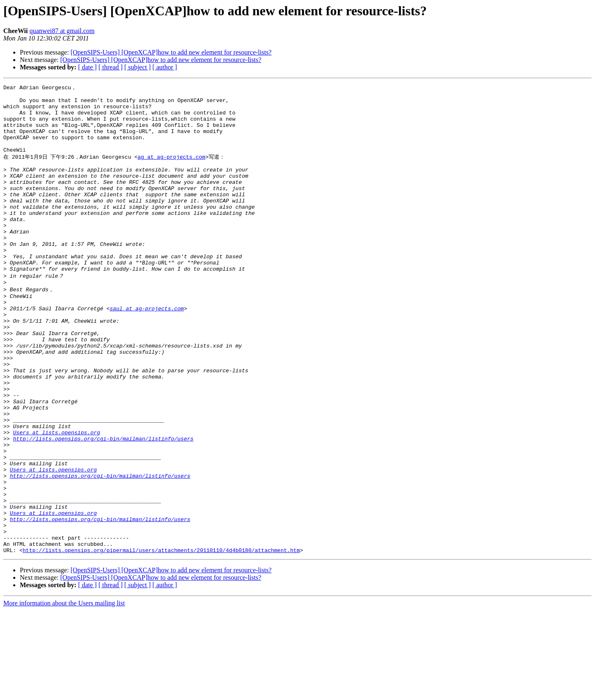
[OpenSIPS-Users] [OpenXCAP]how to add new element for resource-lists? (171, 52)
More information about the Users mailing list (64, 693)
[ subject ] (138, 67)
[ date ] (87, 67)
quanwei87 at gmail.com (62, 31)
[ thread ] (111, 67)
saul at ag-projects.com (146, 350)
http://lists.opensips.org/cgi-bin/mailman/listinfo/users (103, 506)
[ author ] (165, 67)
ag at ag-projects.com (171, 170)
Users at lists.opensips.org (56, 498)
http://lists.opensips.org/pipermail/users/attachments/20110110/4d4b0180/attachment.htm (161, 640)
